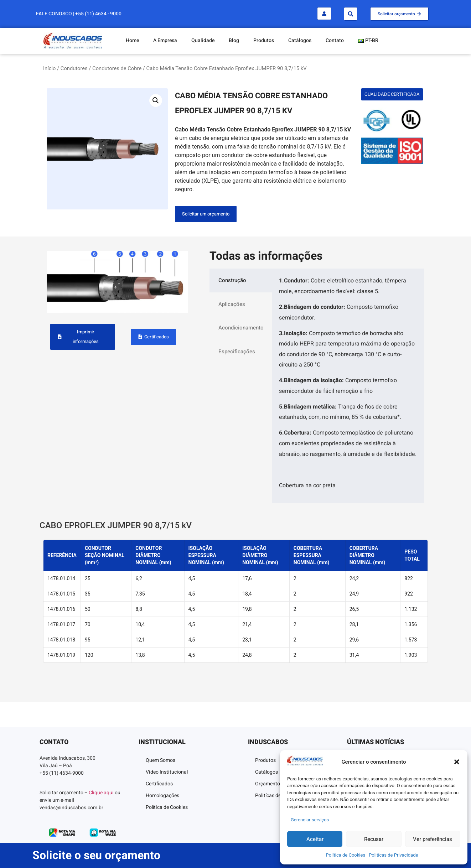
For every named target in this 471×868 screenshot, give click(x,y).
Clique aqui (101, 793)
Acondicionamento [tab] (241, 328)
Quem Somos (161, 760)
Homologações (162, 796)
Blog (234, 40)
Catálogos (300, 40)
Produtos (264, 40)
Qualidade (203, 40)
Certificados (159, 784)
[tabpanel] (348, 386)
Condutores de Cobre (117, 68)
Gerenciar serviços (310, 820)
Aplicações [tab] (232, 304)
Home (132, 40)
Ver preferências (433, 839)
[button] (457, 762)
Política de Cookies (346, 855)
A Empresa (165, 40)
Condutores (74, 68)
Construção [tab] (232, 280)
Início (49, 68)
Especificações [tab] (237, 352)
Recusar (374, 839)
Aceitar (315, 839)
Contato (335, 40)
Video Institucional (167, 772)
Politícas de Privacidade (393, 855)
